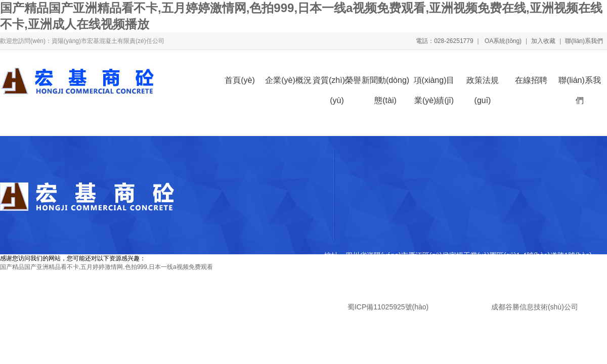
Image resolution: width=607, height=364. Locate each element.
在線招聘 (531, 80)
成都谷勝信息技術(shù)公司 (534, 307)
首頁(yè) (240, 80)
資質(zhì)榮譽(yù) (337, 83)
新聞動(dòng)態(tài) (385, 83)
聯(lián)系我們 (584, 41)
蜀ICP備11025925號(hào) (388, 307)
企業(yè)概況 (288, 80)
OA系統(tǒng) (502, 41)
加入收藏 (543, 41)
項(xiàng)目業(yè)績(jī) (434, 83)
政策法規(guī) (483, 83)
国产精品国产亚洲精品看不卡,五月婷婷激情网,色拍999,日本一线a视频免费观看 (106, 267)
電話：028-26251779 (444, 41)
